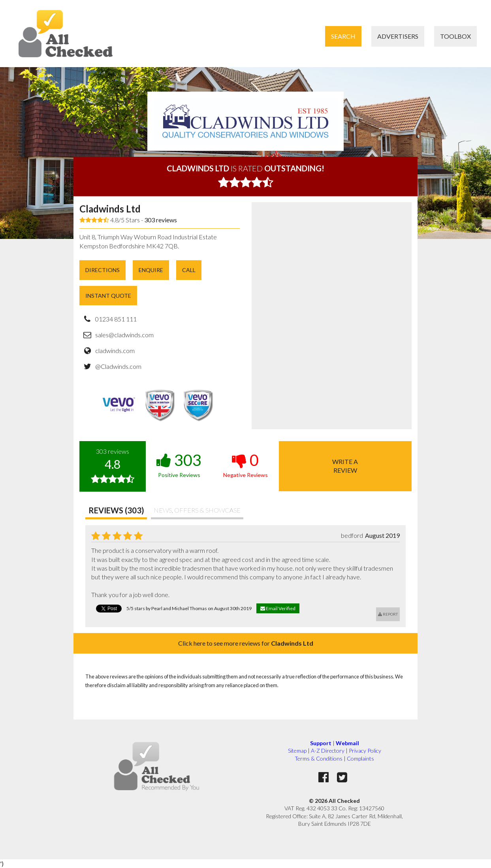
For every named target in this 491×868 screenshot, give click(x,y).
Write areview (345, 466)
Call (189, 270)
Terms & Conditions (319, 758)
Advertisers (398, 36)
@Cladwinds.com (118, 366)
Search (343, 36)
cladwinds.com (115, 350)
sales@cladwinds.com (124, 335)
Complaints (360, 758)
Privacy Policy (365, 751)
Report (388, 614)
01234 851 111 (116, 319)
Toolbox (455, 36)
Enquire (151, 270)
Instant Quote (108, 296)
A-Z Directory (328, 751)
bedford (352, 535)
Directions (103, 270)
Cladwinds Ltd (110, 209)
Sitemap (297, 751)
